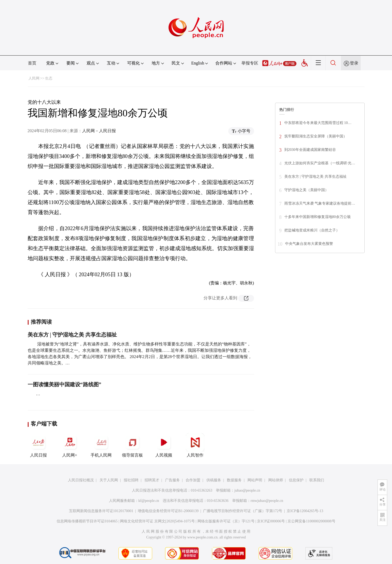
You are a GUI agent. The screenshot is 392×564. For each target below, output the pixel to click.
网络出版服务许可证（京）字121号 (226, 521)
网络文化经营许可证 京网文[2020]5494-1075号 (157, 521)
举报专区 (250, 63)
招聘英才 (152, 480)
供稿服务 (214, 480)
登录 (354, 63)
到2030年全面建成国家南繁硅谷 (310, 150)
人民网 (34, 78)
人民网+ (70, 445)
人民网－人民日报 (99, 131)
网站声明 (255, 480)
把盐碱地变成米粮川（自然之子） (312, 230)
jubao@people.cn (247, 490)
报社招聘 (131, 480)
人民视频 (164, 445)
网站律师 (276, 480)
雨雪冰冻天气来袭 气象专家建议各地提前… (320, 203)
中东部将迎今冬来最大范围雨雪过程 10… (318, 123)
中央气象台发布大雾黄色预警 (309, 244)
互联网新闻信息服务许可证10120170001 (101, 511)
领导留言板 (132, 445)
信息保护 (296, 480)
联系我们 (317, 480)
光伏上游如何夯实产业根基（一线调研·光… (320, 163)
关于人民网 (109, 480)
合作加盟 (193, 480)
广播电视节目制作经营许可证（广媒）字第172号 (243, 511)
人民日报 (38, 445)
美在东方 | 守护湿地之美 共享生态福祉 (72, 335)
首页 (32, 63)
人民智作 (195, 445)
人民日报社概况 (81, 480)
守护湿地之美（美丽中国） (306, 190)
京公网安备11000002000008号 (311, 521)
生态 (49, 78)
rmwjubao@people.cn (267, 501)
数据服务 (234, 480)
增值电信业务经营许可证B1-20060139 (168, 511)
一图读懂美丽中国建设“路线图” (64, 384)
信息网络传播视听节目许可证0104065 (87, 521)
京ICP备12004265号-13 (305, 511)
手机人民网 (101, 445)
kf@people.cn (149, 501)
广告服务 (172, 480)
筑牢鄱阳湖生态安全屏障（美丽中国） (316, 136)
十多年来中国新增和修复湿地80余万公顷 (317, 217)
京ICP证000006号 (271, 521)
